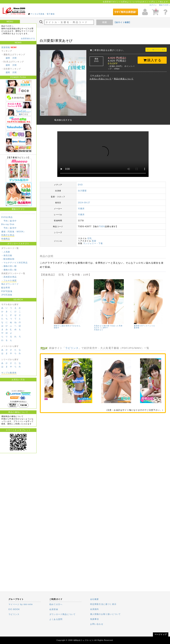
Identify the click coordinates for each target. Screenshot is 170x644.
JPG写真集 (7, 295)
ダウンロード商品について (62, 614)
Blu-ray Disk (8, 224)
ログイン (153, 5)
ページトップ (161, 634)
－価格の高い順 (9, 270)
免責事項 (95, 619)
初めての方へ (165, 5)
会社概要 (95, 599)
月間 (14, 58)
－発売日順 (7, 256)
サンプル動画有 (9, 373)
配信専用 (6, 288)
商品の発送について (124, 79)
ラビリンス (72, 345)
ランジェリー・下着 (93, 241)
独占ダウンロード (10, 284)
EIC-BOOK (14, 609)
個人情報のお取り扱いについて (106, 614)
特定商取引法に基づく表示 (103, 604)
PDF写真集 (7, 291)
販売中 (13, 221)
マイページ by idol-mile (21, 604)
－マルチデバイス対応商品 (14, 263)
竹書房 (81, 206)
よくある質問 (56, 619)
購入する (152, 60)
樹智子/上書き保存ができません (136, 323)
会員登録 (54, 609)
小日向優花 (48, 323)
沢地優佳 (87, 325)
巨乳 (90, 236)
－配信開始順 (8, 259)
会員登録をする (28, 38)
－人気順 (6, 252)
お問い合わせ (97, 624)
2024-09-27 (84, 200)
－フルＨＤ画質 (9, 281)
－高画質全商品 (9, 277)
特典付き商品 (8, 235)
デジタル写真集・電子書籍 (42, 14)
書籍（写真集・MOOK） (14, 232)
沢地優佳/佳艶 (89, 323)
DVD (80, 182)
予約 (6, 221)
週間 (8, 58)
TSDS (102, 224)
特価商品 (6, 239)
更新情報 (6, 47)
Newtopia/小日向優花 (52, 321)
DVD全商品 (7, 217)
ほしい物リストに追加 (156, 50)
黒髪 (94, 238)
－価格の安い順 (9, 266)
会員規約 (95, 609)
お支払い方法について (101, 79)
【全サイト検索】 (123, 22)
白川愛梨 (82, 188)
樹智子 (126, 325)
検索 (105, 22)
